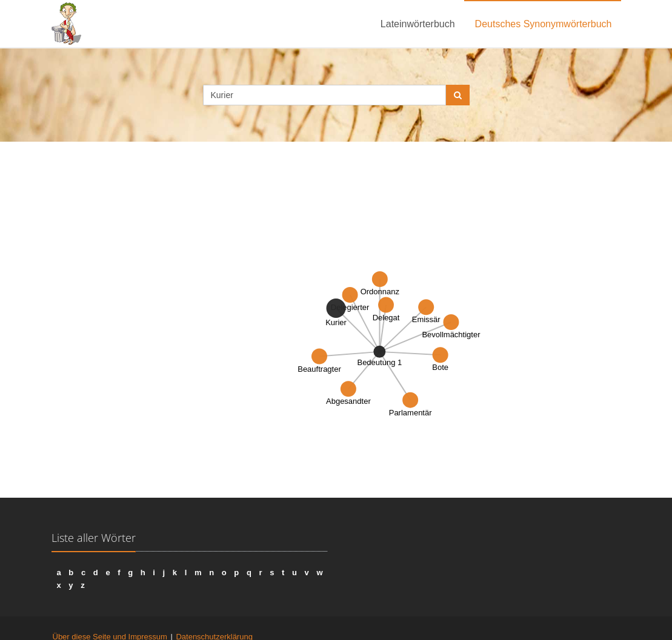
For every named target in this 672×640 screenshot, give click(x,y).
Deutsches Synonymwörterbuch (544, 24)
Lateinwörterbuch (418, 24)
